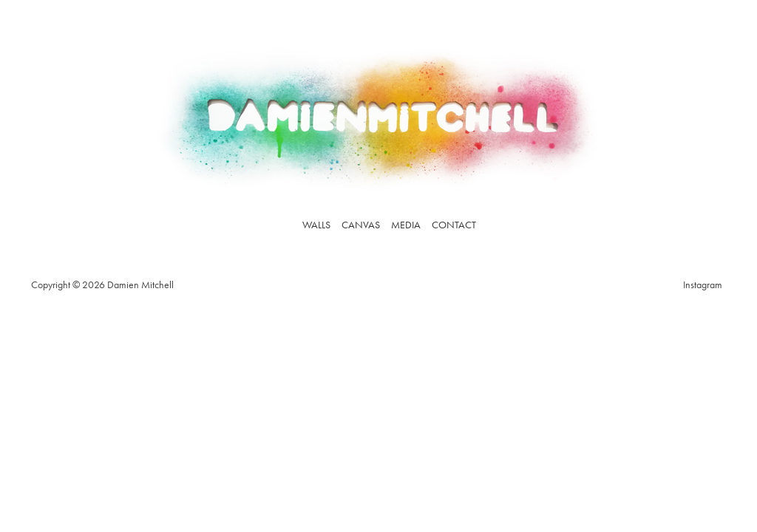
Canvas (361, 225)
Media (406, 225)
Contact (454, 225)
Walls (316, 225)
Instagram (703, 284)
